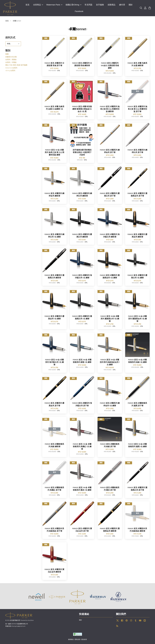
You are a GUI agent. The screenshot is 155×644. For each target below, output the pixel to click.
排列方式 (10, 38)
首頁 (27, 5)
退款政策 (84, 639)
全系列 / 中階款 (11, 62)
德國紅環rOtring (73, 5)
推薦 (7, 54)
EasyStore (31, 620)
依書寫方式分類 (11, 57)
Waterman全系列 (11, 68)
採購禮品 (112, 5)
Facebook (79, 11)
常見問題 (88, 5)
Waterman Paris (54, 5)
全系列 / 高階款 (11, 60)
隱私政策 (77, 639)
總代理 (122, 5)
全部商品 (38, 5)
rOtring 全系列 (10, 71)
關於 (131, 5)
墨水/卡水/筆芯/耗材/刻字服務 (16, 65)
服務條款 (71, 639)
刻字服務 (100, 5)
